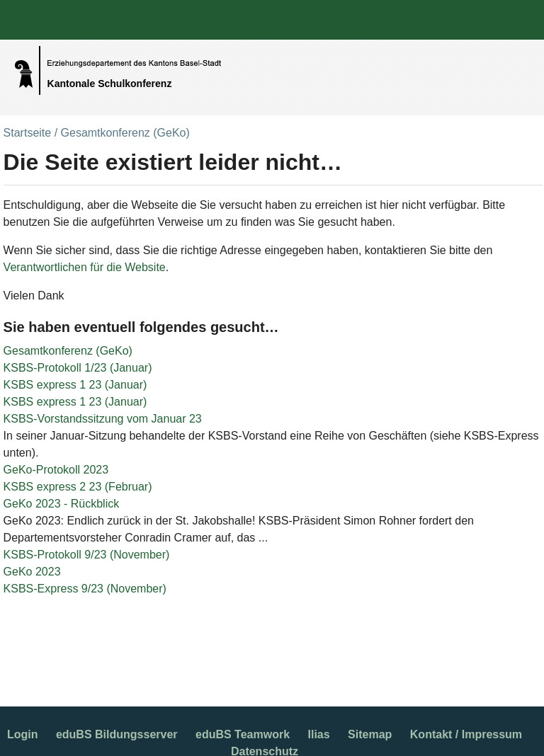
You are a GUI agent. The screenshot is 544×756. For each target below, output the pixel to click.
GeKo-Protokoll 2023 (56, 470)
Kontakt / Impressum (466, 734)
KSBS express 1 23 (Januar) (75, 385)
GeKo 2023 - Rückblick (62, 504)
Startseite (28, 133)
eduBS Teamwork (243, 734)
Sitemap (370, 734)
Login (23, 734)
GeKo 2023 (32, 572)
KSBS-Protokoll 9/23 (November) (87, 555)
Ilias (319, 734)
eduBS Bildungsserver (117, 734)
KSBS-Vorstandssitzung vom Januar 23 (103, 419)
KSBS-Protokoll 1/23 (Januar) (78, 368)
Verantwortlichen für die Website (85, 267)
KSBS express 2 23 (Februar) (78, 487)
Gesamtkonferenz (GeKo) (68, 351)
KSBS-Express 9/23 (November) (85, 589)
